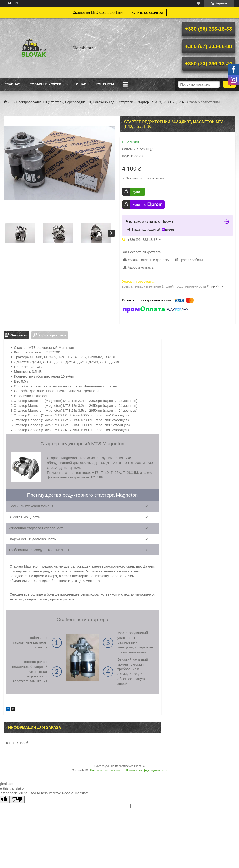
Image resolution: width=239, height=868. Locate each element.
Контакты (105, 84)
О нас (81, 84)
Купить (138, 192)
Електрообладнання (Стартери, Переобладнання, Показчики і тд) (66, 102)
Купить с (147, 205)
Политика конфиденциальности (147, 770)
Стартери (126, 102)
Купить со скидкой (147, 12)
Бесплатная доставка (144, 252)
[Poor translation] (17, 800)
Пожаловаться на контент (107, 770)
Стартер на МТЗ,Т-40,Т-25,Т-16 (160, 102)
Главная (13, 84)
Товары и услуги (46, 84)
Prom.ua (139, 766)
